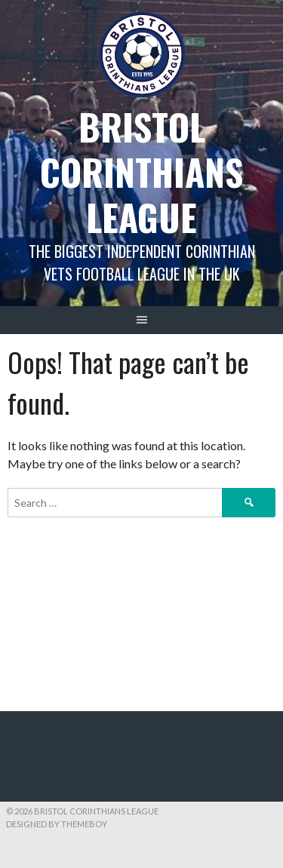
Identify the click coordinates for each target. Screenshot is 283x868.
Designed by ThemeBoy (57, 824)
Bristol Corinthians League (141, 172)
